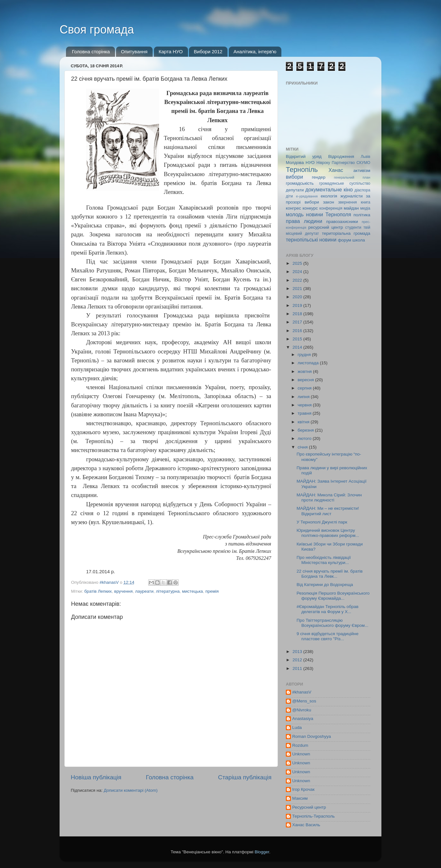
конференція (331, 208)
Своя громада (97, 30)
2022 (298, 280)
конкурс (310, 208)
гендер (319, 177)
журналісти (351, 196)
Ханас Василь (306, 825)
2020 (298, 297)
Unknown (301, 754)
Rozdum (300, 745)
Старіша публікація (245, 777)
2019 (298, 305)
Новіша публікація (96, 777)
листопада (309, 363)
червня (305, 405)
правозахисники (342, 222)
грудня (305, 355)
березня (306, 430)
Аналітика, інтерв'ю (255, 52)
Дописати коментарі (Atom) (130, 790)
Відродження (341, 156)
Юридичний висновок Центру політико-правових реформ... (328, 533)
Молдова (295, 163)
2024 (298, 272)
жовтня (305, 371)
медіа (365, 208)
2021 (298, 289)
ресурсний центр (326, 227)
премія (212, 591)
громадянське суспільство (345, 183)
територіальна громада (346, 233)
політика (362, 215)
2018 (298, 314)
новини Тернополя (328, 214)
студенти (353, 227)
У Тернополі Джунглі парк (322, 522)
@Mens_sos (304, 701)
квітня (304, 422)
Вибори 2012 (208, 52)
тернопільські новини (311, 240)
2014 (298, 347)
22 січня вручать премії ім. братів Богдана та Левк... (330, 574)
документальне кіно (329, 189)
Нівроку (323, 163)
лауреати (144, 591)
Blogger (262, 852)
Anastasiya (303, 719)
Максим (300, 798)
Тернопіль (302, 170)
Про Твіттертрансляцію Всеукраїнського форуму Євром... (333, 623)
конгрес (293, 208)
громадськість (300, 183)
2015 (298, 339)
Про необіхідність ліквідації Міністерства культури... (324, 560)
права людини (304, 221)
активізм (362, 171)
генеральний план (352, 177)
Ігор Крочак (303, 789)
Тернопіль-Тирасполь (314, 816)
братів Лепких (98, 591)
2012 (298, 660)
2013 (298, 652)
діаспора (362, 190)
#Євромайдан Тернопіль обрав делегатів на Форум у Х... (328, 609)
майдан (351, 208)
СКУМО (363, 163)
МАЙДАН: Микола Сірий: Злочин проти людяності (329, 497)
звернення (347, 202)
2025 (298, 263)
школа (359, 240)
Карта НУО (171, 52)
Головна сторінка (91, 52)
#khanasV (302, 692)
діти (289, 196)
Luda (297, 727)
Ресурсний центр (309, 807)
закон (329, 202)
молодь (295, 214)
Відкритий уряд (304, 156)
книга (365, 202)
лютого (305, 438)
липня (304, 397)
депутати (295, 190)
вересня (306, 380)
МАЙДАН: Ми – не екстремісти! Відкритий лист (328, 511)
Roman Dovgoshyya (312, 736)
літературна (168, 591)
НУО (310, 163)
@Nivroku (302, 710)
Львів (365, 157)
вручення (123, 591)
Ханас (336, 170)
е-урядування (307, 196)
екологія (329, 196)
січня (303, 447)
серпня (305, 388)
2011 (298, 668)
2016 (298, 331)
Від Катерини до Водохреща (325, 585)
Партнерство (343, 163)
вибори (294, 177)
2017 (298, 322)
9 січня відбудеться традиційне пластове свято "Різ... (328, 636)
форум (344, 240)
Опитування (134, 52)
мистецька (192, 591)
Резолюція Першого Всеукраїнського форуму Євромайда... (333, 596)
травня (305, 413)
